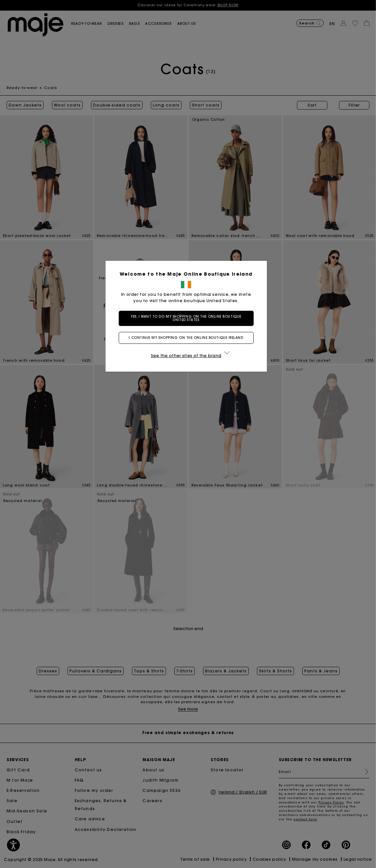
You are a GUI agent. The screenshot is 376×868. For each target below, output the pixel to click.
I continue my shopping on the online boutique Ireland (188, 338)
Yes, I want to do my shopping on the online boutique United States (188, 318)
